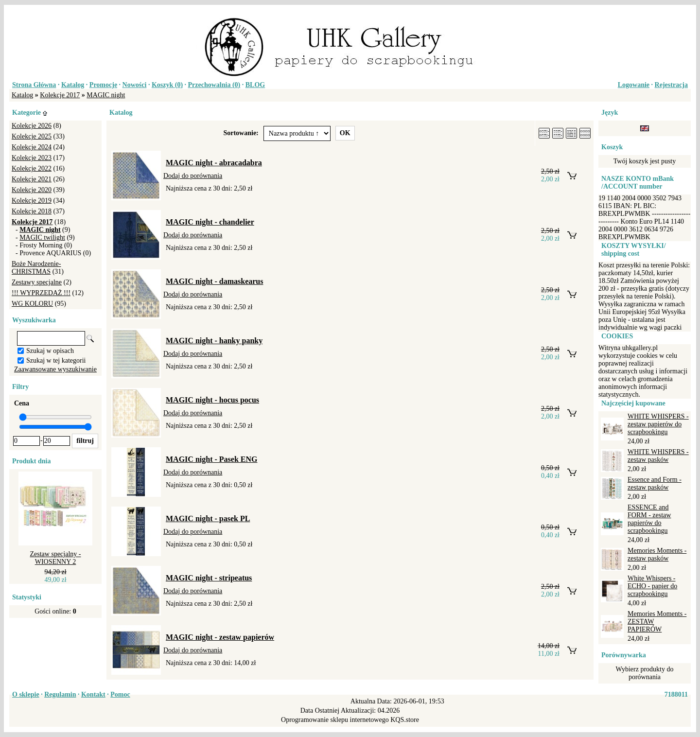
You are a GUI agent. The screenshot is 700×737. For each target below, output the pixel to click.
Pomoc (120, 694)
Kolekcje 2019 (32, 201)
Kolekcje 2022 (32, 168)
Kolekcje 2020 (32, 190)
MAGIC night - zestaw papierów (220, 637)
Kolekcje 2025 (32, 136)
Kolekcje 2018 (32, 211)
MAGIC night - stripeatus (209, 578)
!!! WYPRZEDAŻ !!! (41, 293)
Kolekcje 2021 (32, 179)
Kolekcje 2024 (32, 147)
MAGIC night (106, 95)
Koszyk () (167, 85)
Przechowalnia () (214, 85)
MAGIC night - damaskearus (214, 281)
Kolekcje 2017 (60, 95)
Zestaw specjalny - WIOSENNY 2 (56, 558)
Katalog (73, 85)
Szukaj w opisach (50, 351)
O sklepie (26, 694)
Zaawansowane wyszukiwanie (55, 369)
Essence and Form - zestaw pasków (655, 483)
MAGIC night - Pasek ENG (211, 459)
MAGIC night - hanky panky (214, 341)
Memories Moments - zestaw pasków (657, 554)
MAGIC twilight (42, 237)
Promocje (103, 85)
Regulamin (60, 694)
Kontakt (93, 694)
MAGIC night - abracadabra (214, 163)
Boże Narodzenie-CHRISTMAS (36, 268)
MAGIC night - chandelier (210, 222)
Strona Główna (34, 85)
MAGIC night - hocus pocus (212, 400)
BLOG (255, 85)
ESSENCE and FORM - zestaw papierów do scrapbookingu (649, 519)
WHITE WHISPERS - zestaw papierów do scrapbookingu (658, 424)
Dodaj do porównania (193, 176)
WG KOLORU (32, 304)
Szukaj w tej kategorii (56, 360)
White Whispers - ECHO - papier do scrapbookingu (652, 586)
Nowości (135, 85)
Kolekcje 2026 (32, 126)
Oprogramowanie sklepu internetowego (335, 720)
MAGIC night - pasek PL (208, 518)
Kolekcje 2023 (32, 158)
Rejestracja (671, 85)
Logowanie (634, 85)
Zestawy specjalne (37, 282)
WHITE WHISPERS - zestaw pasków (658, 456)
